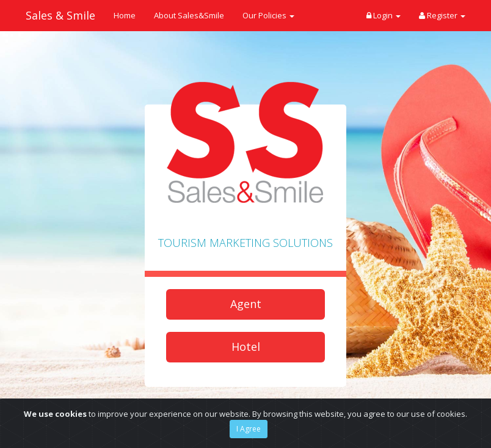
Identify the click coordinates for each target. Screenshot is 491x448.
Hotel (246, 347)
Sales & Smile (60, 15)
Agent (246, 304)
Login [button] (384, 15)
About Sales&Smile (189, 15)
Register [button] (442, 15)
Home (125, 15)
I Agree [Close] (249, 429)
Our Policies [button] (268, 15)
